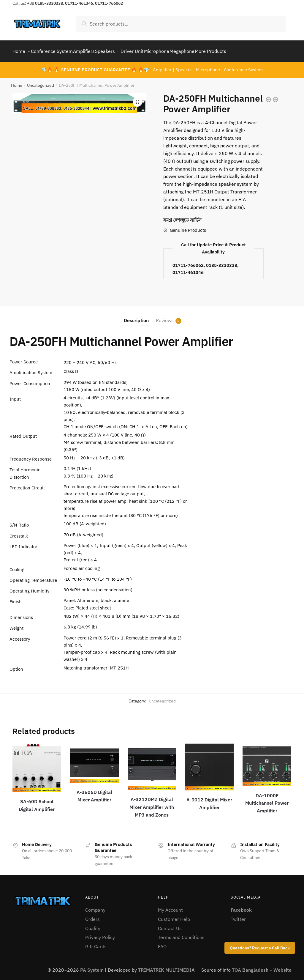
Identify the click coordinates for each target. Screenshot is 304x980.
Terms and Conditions (181, 934)
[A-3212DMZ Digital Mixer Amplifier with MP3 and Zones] (152, 763)
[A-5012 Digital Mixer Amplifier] (209, 763)
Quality (93, 925)
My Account (170, 906)
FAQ (162, 943)
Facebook (241, 906)
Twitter (238, 916)
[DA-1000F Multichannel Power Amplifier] (267, 761)
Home (17, 82)
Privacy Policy (100, 934)
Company (95, 906)
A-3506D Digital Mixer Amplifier (94, 792)
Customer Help (174, 916)
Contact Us (170, 925)
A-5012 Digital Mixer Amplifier (209, 800)
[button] (137, 98)
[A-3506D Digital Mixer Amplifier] (94, 760)
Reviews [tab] (165, 317)
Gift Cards (96, 943)
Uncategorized (41, 82)
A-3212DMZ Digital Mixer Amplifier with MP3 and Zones (152, 803)
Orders (92, 916)
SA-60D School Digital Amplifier (37, 802)
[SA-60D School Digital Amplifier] (37, 764)
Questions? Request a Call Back (260, 948)
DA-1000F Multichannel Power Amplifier (267, 800)
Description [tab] (136, 317)
